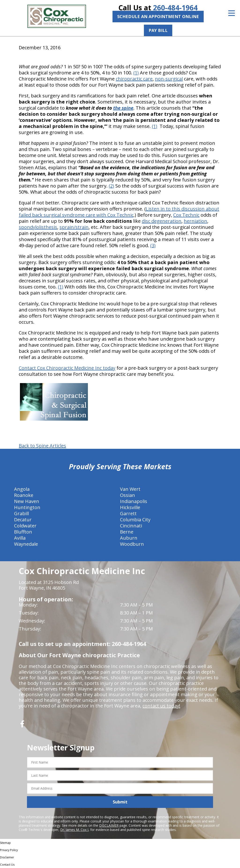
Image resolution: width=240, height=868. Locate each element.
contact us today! (161, 706)
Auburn (129, 538)
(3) (153, 245)
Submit (120, 802)
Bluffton (23, 532)
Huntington (27, 507)
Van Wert (130, 489)
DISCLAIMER (109, 825)
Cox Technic (186, 215)
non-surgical (169, 79)
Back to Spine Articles (42, 446)
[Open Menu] (232, 13)
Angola (22, 489)
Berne (127, 532)
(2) (111, 186)
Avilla (20, 538)
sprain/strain (74, 227)
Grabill (21, 513)
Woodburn (132, 544)
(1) (136, 73)
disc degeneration (162, 221)
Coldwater (25, 526)
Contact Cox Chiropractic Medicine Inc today (67, 368)
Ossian (127, 495)
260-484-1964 (175, 8)
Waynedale (26, 544)
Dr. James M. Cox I (74, 830)
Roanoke (24, 495)
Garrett (128, 513)
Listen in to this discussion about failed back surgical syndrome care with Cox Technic (119, 212)
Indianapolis (134, 501)
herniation (195, 221)
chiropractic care (134, 79)
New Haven (27, 501)
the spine (123, 108)
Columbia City (135, 520)
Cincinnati (131, 526)
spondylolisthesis (38, 227)
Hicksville (130, 507)
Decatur (23, 520)
